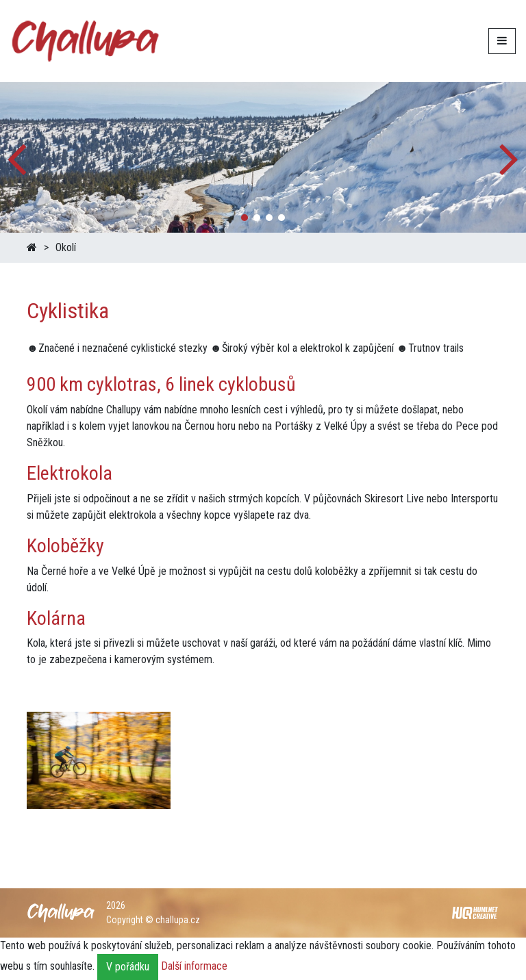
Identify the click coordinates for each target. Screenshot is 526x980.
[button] (510, 157)
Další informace (194, 966)
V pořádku (128, 967)
